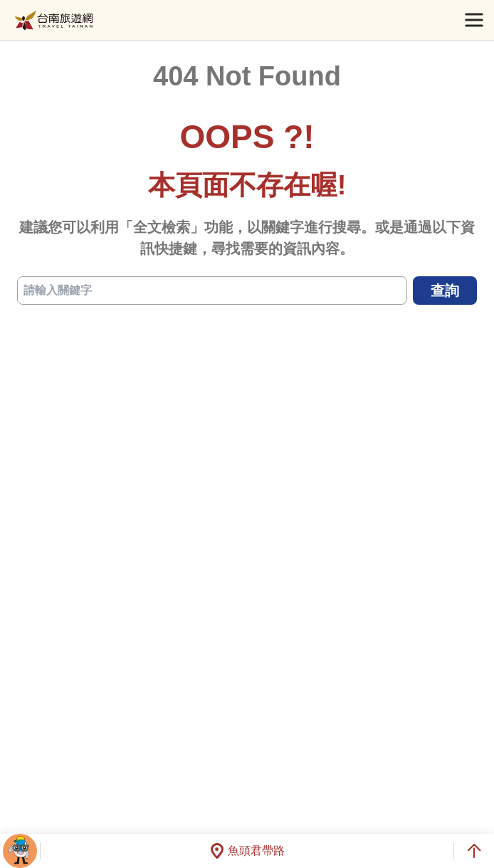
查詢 (445, 291)
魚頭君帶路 (247, 851)
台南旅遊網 (54, 20)
